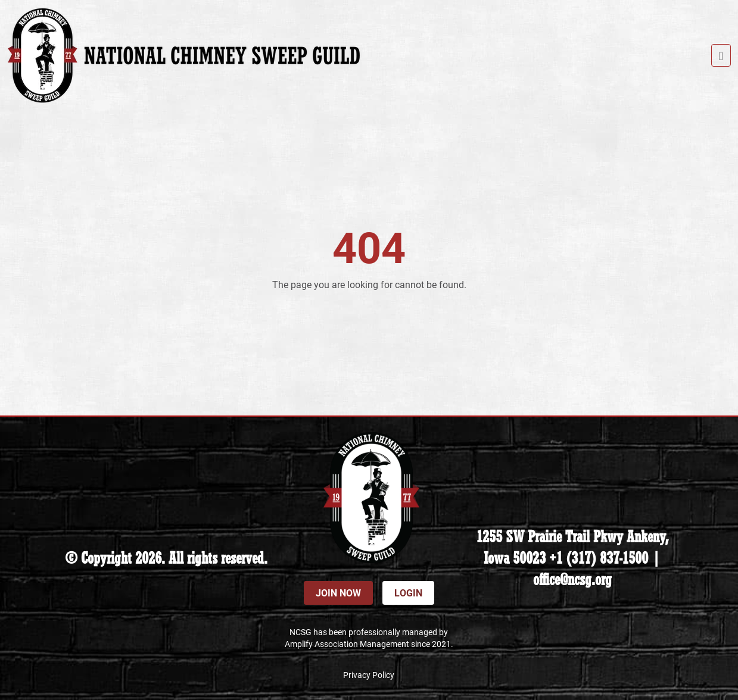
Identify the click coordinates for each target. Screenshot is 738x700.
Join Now (338, 593)
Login (408, 593)
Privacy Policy (369, 675)
